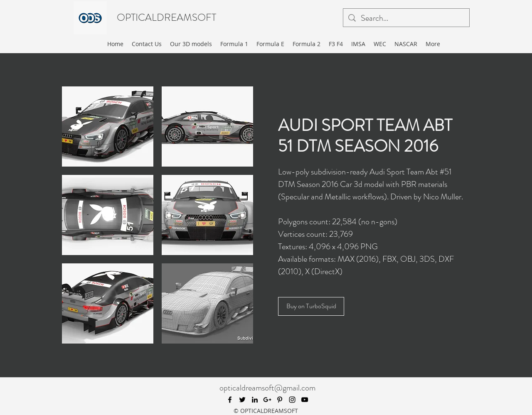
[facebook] (230, 400)
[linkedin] (255, 400)
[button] (108, 126)
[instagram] (292, 400)
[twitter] (242, 400)
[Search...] (406, 18)
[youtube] (305, 400)
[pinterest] (280, 400)
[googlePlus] (267, 400)
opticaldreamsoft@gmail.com (267, 388)
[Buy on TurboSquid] (311, 306)
